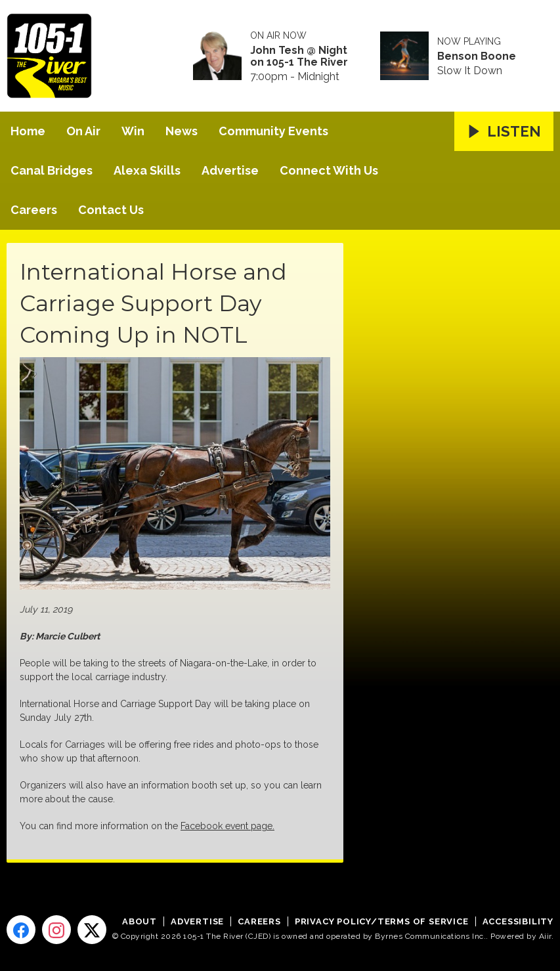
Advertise (230, 170)
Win (133, 131)
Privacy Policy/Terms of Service (382, 921)
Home (28, 131)
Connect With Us (329, 170)
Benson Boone (477, 56)
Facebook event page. (227, 826)
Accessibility (518, 921)
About (140, 921)
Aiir (545, 936)
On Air (83, 131)
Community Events (273, 131)
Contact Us (111, 210)
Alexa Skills (147, 170)
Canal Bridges (52, 170)
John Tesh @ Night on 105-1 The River (299, 56)
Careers (34, 210)
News (182, 131)
